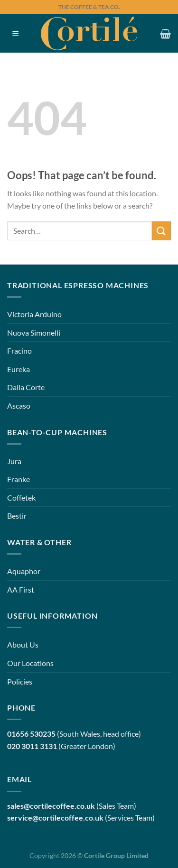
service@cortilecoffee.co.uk (55, 818)
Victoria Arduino (34, 314)
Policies (20, 681)
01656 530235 (31, 734)
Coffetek (21, 498)
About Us (23, 644)
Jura (14, 461)
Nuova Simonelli (34, 333)
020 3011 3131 (32, 746)
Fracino (19, 351)
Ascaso (19, 406)
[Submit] (161, 231)
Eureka (19, 369)
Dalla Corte (26, 387)
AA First (21, 589)
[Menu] (16, 33)
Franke (19, 479)
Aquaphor (24, 571)
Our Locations (30, 663)
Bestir (17, 516)
